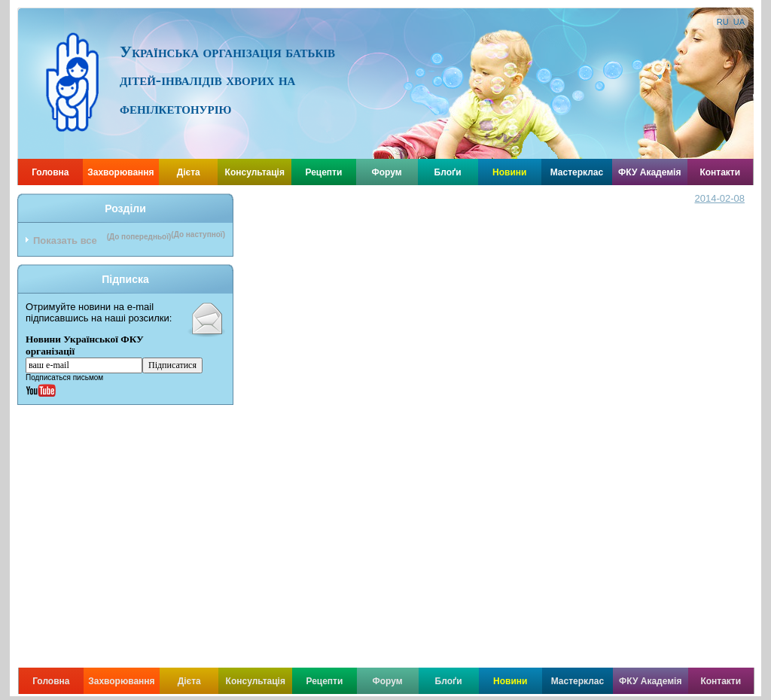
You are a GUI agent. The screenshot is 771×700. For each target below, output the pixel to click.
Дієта (189, 172)
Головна (50, 172)
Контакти (720, 172)
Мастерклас (577, 172)
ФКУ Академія (649, 172)
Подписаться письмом (64, 377)
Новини (509, 172)
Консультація (255, 172)
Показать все (65, 240)
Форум (387, 172)
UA (739, 22)
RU (723, 22)
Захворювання (120, 172)
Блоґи (448, 172)
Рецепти (323, 172)
